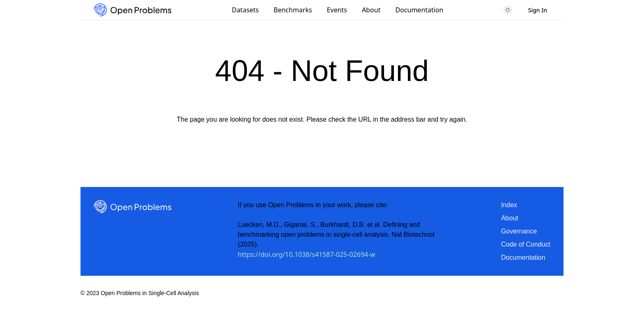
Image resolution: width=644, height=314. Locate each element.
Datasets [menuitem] (245, 10)
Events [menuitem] (337, 10)
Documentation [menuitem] (419, 10)
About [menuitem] (371, 10)
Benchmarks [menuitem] (293, 10)
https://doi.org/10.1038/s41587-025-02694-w (307, 254)
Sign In (538, 10)
